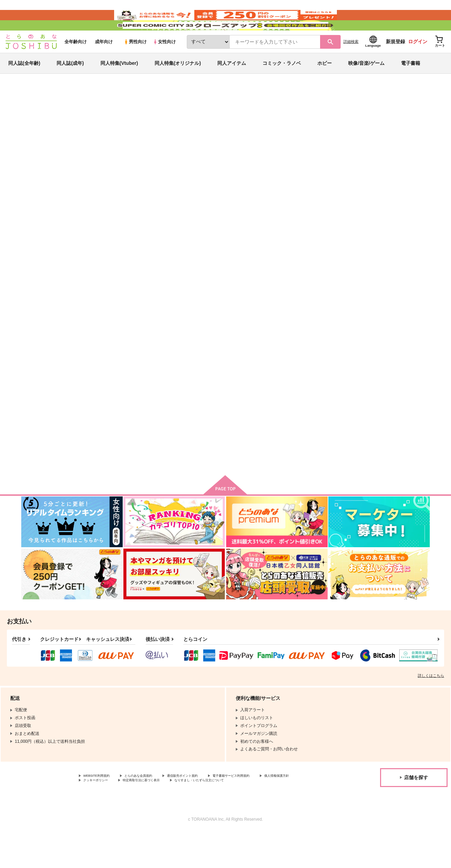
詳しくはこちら (431, 709)
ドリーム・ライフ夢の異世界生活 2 (244, 146)
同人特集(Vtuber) (119, 84)
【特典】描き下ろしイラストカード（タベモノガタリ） (396, 292)
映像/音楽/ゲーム (366, 84)
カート (144, 339)
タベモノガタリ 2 (318, 289)
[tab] (137, 178)
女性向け (164, 62)
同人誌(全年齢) (24, 84)
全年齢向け (76, 62)
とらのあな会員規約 (151, 810)
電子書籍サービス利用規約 (265, 810)
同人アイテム (232, 84)
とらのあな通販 (34, 114)
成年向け (104, 62)
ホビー (325, 84)
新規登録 (395, 62)
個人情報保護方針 (100, 816)
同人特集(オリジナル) (178, 84)
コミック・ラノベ (282, 84)
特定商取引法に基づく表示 (203, 816)
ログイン (418, 62)
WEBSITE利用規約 (101, 810)
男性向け (135, 62)
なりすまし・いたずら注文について (276, 816)
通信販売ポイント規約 (205, 810)
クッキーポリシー (147, 816)
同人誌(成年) (70, 84)
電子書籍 (411, 84)
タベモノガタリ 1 (117, 449)
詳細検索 (351, 62)
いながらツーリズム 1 (171, 146)
